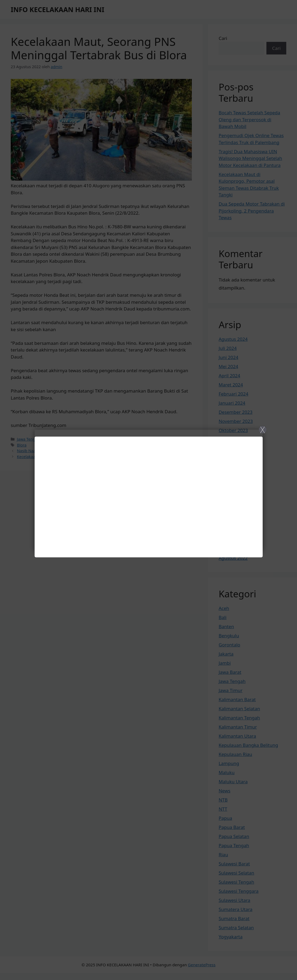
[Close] (148, 490)
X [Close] (263, 430)
